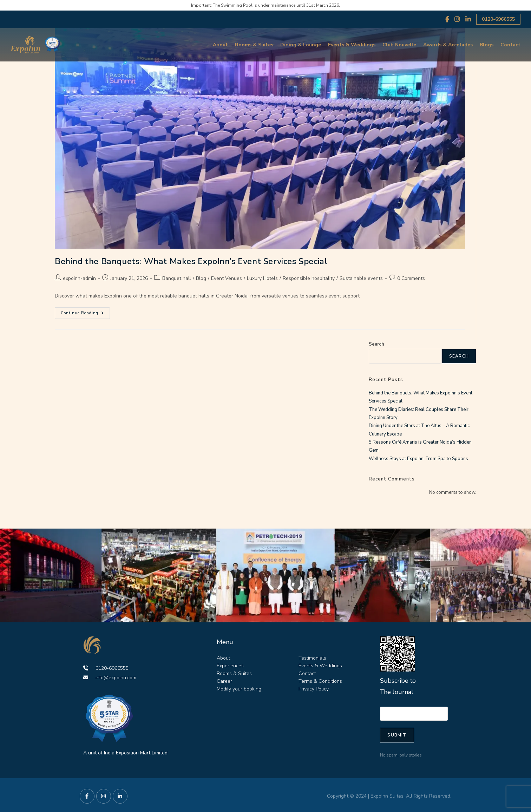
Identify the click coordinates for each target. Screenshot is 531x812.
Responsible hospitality (309, 278)
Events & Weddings (352, 45)
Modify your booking (239, 689)
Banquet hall (177, 278)
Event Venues (227, 278)
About (220, 45)
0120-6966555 (498, 19)
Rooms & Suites (254, 45)
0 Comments (411, 278)
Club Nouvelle (399, 45)
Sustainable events (361, 278)
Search (376, 344)
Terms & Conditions (320, 681)
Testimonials (312, 658)
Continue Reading (85, 312)
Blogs (487, 45)
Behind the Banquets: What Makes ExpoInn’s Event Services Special (191, 261)
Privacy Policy (314, 689)
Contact (510, 45)
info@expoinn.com (110, 678)
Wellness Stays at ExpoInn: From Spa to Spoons (418, 459)
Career (224, 681)
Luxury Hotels (262, 278)
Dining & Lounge (301, 45)
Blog (201, 278)
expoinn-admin (79, 278)
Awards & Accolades (448, 45)
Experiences (230, 666)
